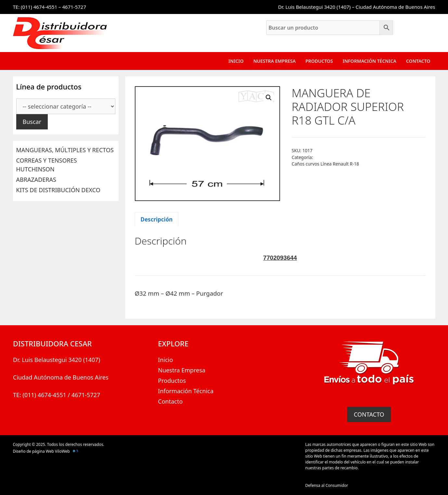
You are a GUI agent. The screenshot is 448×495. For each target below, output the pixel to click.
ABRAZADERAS (36, 180)
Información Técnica (370, 61)
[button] (269, 98)
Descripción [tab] (157, 219)
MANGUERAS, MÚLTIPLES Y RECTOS (65, 150)
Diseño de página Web (33, 451)
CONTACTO (369, 414)
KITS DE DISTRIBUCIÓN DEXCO (58, 190)
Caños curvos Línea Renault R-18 (325, 164)
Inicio (236, 61)
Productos (319, 61)
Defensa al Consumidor (327, 485)
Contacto (418, 61)
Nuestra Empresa (275, 61)
